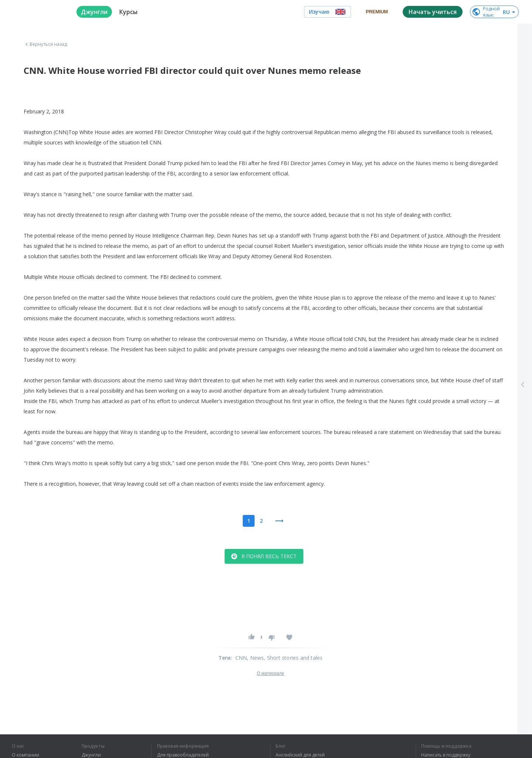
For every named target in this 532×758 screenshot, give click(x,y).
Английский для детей (300, 755)
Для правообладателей (183, 755)
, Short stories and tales (293, 658)
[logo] (38, 12)
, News (255, 658)
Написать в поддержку (446, 755)
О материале (270, 673)
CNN (241, 658)
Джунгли (91, 755)
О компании (25, 755)
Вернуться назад (45, 44)
